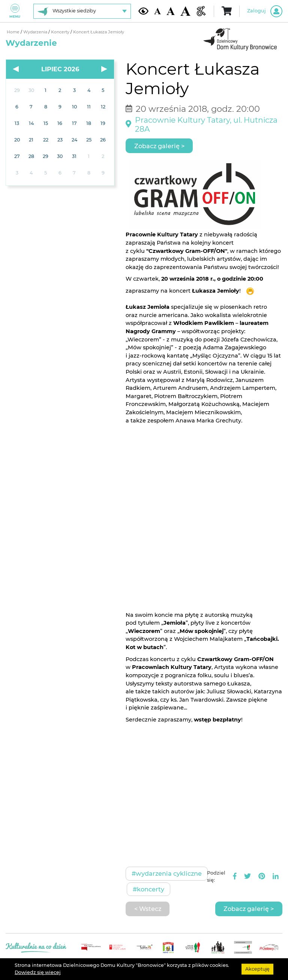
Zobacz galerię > (159, 146)
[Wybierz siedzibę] (82, 11)
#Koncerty (148, 889)
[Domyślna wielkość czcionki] (157, 11)
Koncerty (61, 32)
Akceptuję (257, 969)
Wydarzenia (36, 32)
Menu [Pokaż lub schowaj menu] (15, 11)
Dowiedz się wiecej (38, 972)
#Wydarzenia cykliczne (167, 873)
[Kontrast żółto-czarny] (143, 11)
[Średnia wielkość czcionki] (171, 11)
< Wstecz (148, 909)
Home (14, 32)
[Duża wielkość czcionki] (185, 11)
